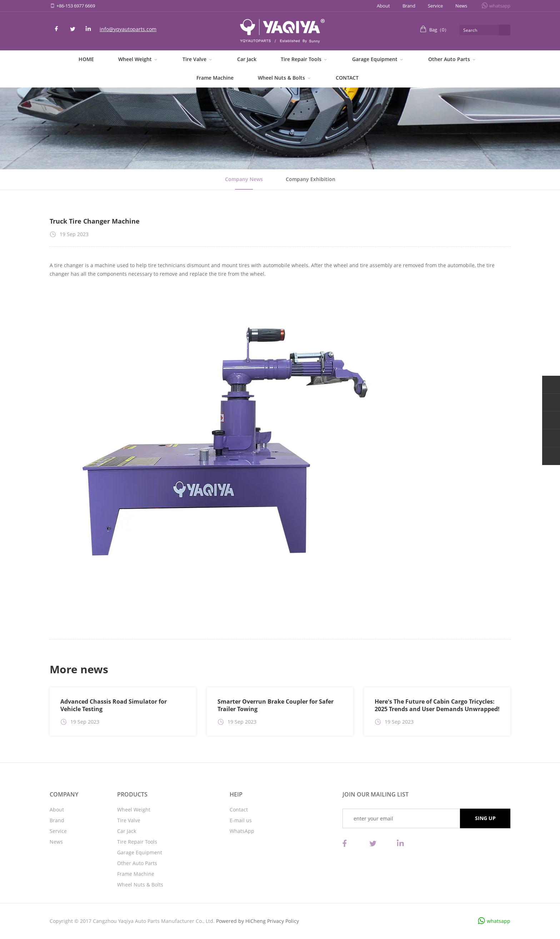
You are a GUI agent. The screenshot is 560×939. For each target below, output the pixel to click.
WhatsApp (242, 831)
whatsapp (500, 6)
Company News (244, 179)
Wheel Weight (135, 59)
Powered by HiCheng (241, 921)
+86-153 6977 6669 (76, 6)
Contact (239, 810)
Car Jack (247, 59)
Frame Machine (215, 78)
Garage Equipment (375, 59)
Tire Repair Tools (301, 59)
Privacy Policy (283, 921)
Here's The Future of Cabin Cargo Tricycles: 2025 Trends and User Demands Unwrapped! (437, 705)
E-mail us (241, 820)
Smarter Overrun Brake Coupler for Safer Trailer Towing (276, 705)
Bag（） (439, 30)
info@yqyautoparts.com (128, 29)
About (383, 6)
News (461, 6)
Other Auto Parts (449, 59)
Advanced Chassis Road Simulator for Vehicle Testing (114, 705)
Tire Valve (194, 59)
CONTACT (347, 78)
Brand (409, 6)
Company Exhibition (311, 179)
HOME (86, 59)
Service (435, 6)
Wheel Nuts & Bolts (281, 78)
